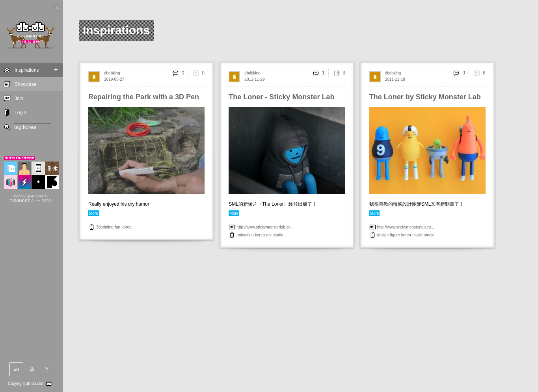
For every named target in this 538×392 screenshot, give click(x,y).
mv (269, 235)
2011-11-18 (395, 79)
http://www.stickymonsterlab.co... (265, 227)
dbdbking (112, 73)
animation (245, 235)
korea (127, 227)
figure (395, 235)
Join (19, 98)
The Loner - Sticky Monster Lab (281, 97)
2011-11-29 (254, 79)
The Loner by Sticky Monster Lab (425, 97)
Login (20, 113)
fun (117, 227)
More (94, 213)
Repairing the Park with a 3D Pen (144, 97)
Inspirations (27, 70)
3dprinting (105, 227)
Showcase (25, 84)
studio (278, 235)
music (417, 235)
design (383, 235)
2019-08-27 (114, 79)
